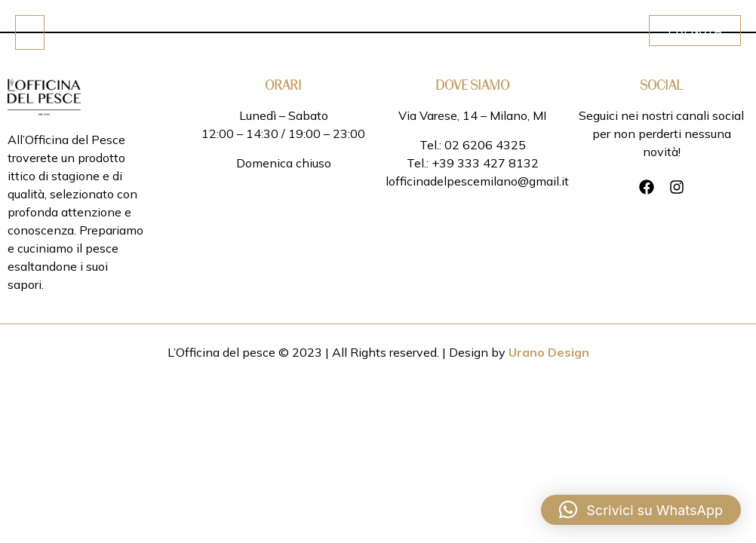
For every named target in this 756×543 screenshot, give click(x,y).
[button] (641, 510)
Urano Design (549, 352)
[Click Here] (30, 32)
